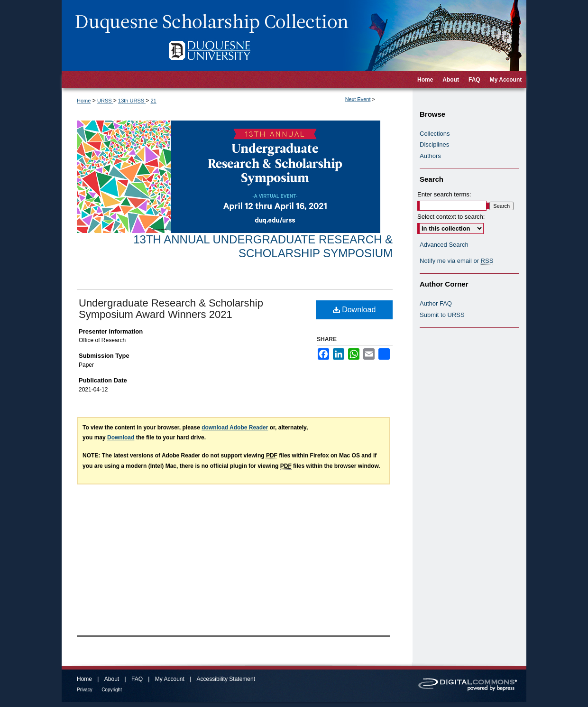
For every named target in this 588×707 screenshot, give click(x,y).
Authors (430, 156)
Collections (435, 134)
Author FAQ (436, 303)
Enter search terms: (444, 194)
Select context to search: (451, 217)
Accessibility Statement (226, 679)
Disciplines (434, 144)
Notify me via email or (456, 261)
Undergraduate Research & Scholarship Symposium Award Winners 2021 (171, 309)
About (112, 679)
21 (153, 101)
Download (354, 310)
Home (84, 101)
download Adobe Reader (235, 428)
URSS (105, 101)
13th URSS (132, 101)
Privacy (85, 690)
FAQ (137, 679)
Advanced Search (444, 245)
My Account (170, 679)
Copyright (112, 690)
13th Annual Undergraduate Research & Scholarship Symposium (263, 246)
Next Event (358, 99)
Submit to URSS (442, 315)
